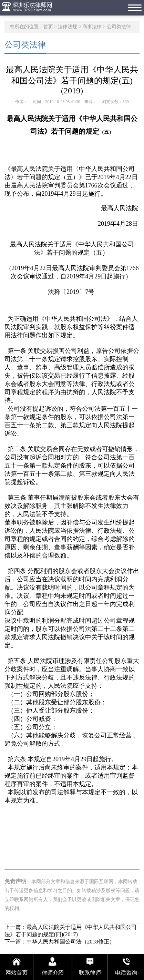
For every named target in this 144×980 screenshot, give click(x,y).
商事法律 (92, 27)
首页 (48, 27)
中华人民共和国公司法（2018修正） (71, 942)
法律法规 (68, 27)
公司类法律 (119, 27)
